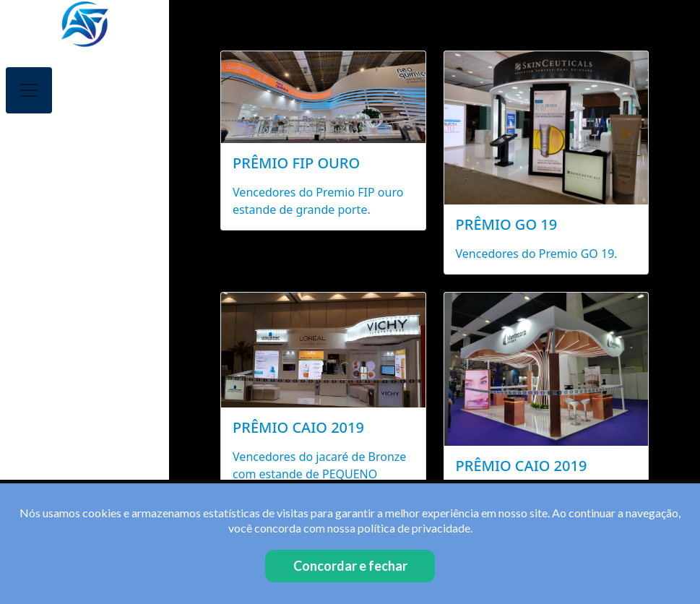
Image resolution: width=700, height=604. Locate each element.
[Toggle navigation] (29, 90)
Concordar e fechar (350, 566)
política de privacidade (414, 528)
